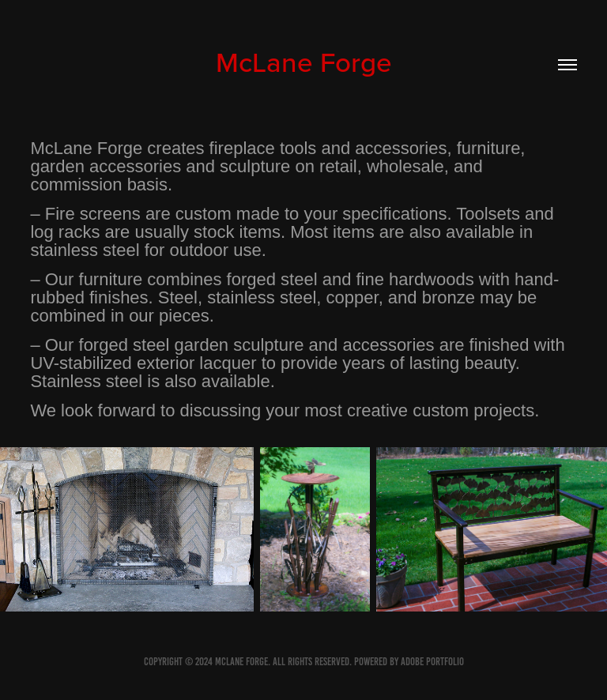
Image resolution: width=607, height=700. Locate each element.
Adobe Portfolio (432, 662)
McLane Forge (304, 62)
